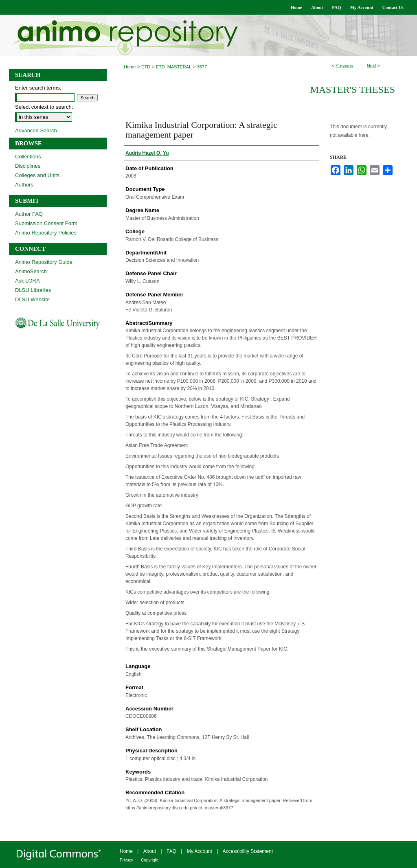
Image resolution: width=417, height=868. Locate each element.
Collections (28, 157)
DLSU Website (32, 299)
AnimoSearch (31, 271)
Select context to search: (44, 107)
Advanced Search (36, 130)
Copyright (150, 860)
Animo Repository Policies (46, 233)
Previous (344, 66)
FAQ (171, 851)
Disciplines (28, 166)
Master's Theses (352, 90)
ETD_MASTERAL (174, 67)
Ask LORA (27, 281)
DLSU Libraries (33, 290)
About (150, 851)
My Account (200, 851)
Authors (24, 185)
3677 (202, 67)
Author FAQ (29, 214)
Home (130, 67)
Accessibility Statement (248, 851)
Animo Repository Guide (44, 262)
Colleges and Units (37, 175)
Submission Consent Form (46, 223)
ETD (146, 67)
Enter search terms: (38, 88)
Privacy (126, 860)
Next (372, 66)
